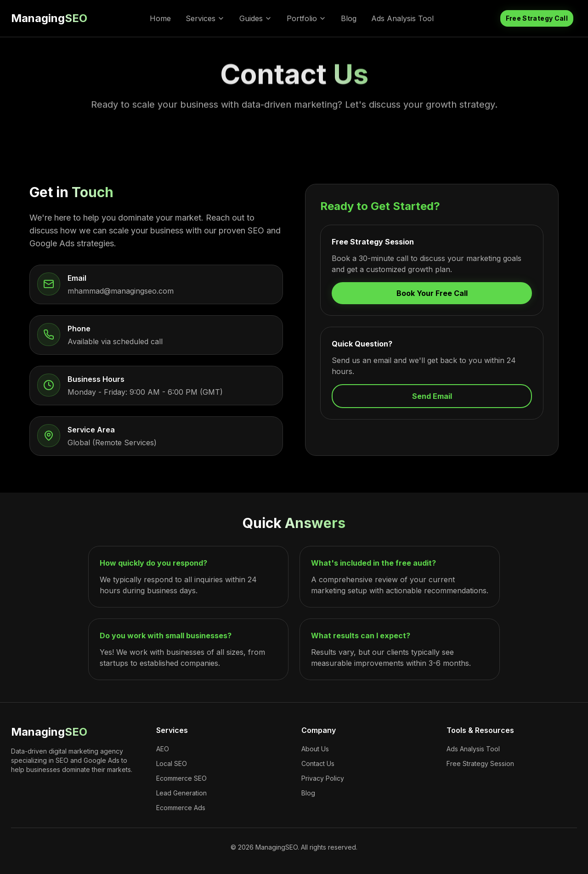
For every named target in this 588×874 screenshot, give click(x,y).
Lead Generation (181, 793)
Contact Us (318, 763)
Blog (349, 18)
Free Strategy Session (480, 763)
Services (205, 18)
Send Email (432, 396)
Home (160, 18)
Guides (256, 18)
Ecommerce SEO (181, 778)
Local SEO (172, 763)
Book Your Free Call (432, 293)
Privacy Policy (323, 778)
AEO (163, 749)
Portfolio (306, 18)
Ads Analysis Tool (402, 18)
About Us (315, 749)
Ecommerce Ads (181, 808)
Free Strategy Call (537, 18)
